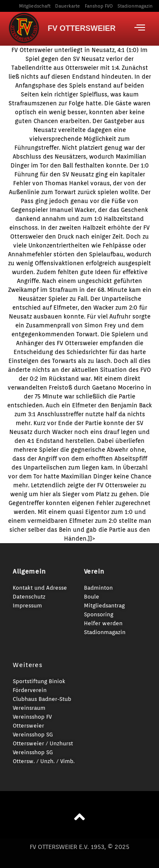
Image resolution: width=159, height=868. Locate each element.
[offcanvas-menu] (140, 27)
